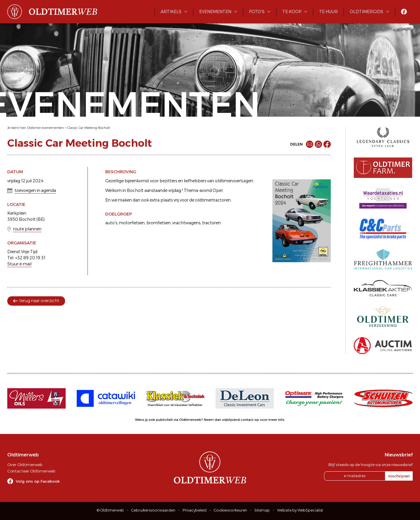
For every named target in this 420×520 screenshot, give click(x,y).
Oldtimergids (366, 12)
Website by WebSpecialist (300, 510)
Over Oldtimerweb (25, 465)
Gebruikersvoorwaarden (153, 510)
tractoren (211, 223)
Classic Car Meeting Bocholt (89, 128)
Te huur (328, 12)
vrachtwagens (186, 223)
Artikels (171, 12)
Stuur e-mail (19, 264)
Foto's (257, 12)
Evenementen (215, 12)
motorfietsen (132, 223)
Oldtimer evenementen (45, 128)
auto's (111, 223)
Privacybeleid (195, 510)
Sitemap (262, 510)
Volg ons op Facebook (38, 481)
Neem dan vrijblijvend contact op (231, 420)
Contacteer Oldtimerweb (31, 471)
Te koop (292, 12)
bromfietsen (159, 223)
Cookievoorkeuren (230, 510)
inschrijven (399, 476)
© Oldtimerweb (110, 510)
